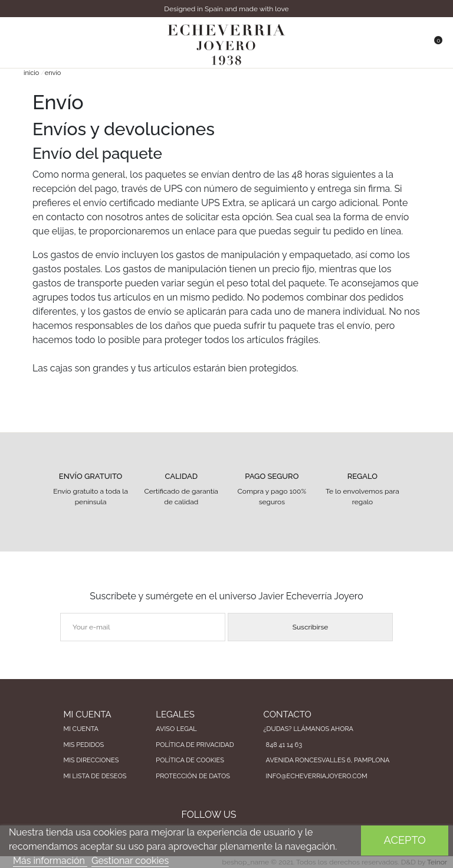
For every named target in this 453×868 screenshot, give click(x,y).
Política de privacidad (195, 745)
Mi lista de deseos (95, 776)
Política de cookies (190, 760)
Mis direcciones (91, 760)
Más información (50, 861)
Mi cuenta (81, 729)
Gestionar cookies (130, 861)
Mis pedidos (83, 745)
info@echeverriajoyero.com (317, 776)
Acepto (405, 840)
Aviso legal (176, 729)
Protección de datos (193, 776)
